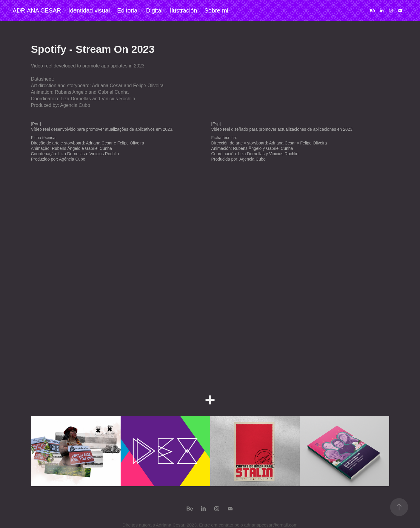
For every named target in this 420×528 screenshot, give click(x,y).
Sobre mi (216, 10)
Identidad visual (89, 10)
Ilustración (183, 10)
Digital (154, 10)
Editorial (128, 10)
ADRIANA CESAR (37, 10)
